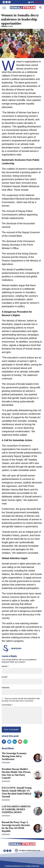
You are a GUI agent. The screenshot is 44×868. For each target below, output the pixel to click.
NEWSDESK (16, 648)
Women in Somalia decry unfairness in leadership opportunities (20, 19)
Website (6, 688)
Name (5, 666)
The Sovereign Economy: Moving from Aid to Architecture (14, 756)
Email (5, 677)
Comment (7, 705)
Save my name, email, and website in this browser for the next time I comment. (21, 700)
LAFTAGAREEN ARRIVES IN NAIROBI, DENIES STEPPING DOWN (16, 809)
